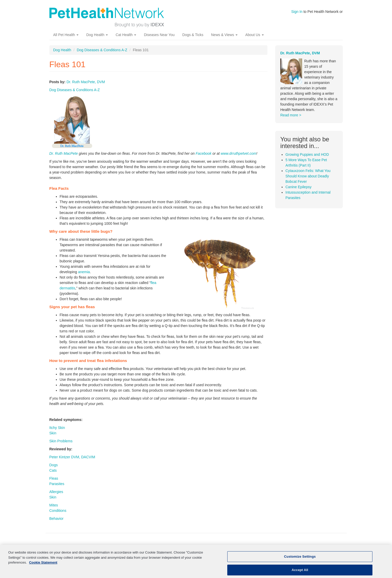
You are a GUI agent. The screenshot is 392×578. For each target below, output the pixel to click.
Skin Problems (61, 441)
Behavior (56, 519)
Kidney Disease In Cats (135, 547)
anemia (84, 272)
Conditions (58, 511)
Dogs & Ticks (193, 35)
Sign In (297, 12)
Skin (53, 433)
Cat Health (126, 35)
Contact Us (320, 547)
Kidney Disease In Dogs (181, 547)
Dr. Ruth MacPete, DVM (86, 82)
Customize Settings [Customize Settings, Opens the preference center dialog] (300, 560)
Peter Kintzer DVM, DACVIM (72, 457)
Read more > (291, 115)
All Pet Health (66, 35)
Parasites (57, 484)
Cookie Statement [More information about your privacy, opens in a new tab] (43, 566)
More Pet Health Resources (232, 547)
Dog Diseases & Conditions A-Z (102, 50)
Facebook (203, 153)
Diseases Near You (159, 35)
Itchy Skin (57, 428)
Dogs (54, 465)
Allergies (56, 492)
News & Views (224, 35)
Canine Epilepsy (298, 187)
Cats (53, 470)
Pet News (271, 547)
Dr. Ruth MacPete (64, 153)
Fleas (54, 478)
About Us (254, 35)
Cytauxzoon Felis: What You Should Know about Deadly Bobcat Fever (308, 176)
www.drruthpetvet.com (238, 153)
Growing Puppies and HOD (307, 154)
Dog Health (97, 35)
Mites (54, 505)
